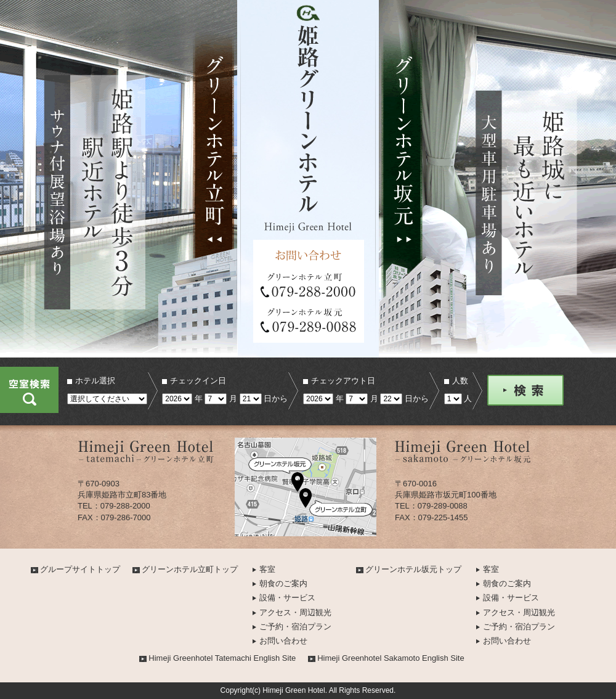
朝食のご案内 (283, 583)
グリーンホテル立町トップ (190, 569)
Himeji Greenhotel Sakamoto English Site (391, 658)
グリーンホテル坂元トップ (413, 569)
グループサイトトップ (80, 569)
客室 (267, 569)
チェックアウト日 (343, 381)
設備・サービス (287, 598)
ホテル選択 (95, 381)
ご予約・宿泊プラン (295, 627)
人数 (460, 381)
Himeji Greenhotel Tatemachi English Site (222, 658)
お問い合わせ (283, 641)
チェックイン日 (198, 381)
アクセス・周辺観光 (295, 612)
